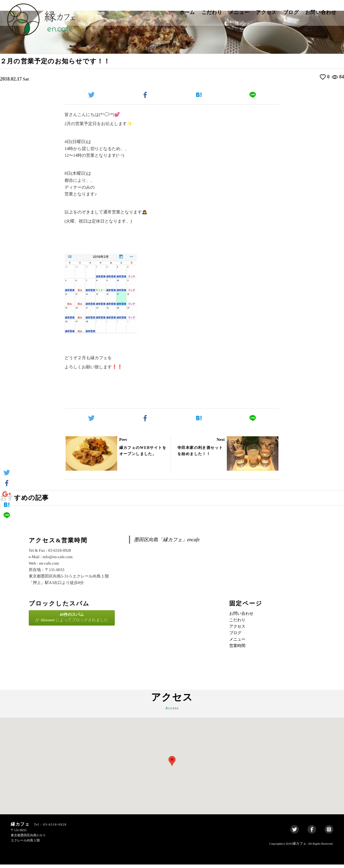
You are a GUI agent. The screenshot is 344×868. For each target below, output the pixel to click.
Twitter (295, 833)
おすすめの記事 (28, 500)
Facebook (312, 833)
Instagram (329, 833)
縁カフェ (299, 847)
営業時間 (237, 649)
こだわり (212, 12)
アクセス (266, 12)
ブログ (291, 12)
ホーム (187, 12)
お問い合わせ (321, 12)
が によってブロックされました (72, 621)
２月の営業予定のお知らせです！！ (64, 62)
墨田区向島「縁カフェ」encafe (167, 543)
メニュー (239, 12)
